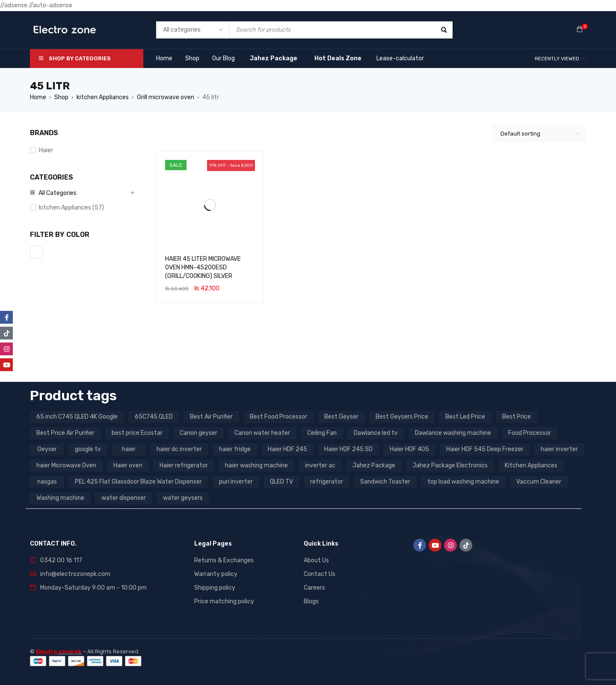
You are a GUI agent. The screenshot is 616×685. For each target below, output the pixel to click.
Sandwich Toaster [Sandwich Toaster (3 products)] (385, 482)
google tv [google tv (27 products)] (88, 449)
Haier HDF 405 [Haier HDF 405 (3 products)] (409, 449)
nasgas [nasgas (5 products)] (47, 482)
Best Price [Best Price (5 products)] (517, 417)
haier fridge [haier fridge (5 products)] (235, 449)
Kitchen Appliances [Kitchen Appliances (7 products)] (531, 465)
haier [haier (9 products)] (129, 449)
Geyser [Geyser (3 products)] (47, 449)
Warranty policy (216, 574)
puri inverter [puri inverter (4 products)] (236, 482)
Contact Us (320, 574)
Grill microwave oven (166, 97)
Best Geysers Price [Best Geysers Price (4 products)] (402, 417)
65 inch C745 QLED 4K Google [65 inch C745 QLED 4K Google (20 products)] (77, 417)
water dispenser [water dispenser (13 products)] (124, 498)
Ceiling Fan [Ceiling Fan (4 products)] (322, 433)
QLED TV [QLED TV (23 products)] (281, 482)
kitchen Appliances (103, 97)
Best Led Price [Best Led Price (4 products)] (465, 417)
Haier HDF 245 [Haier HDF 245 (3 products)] (287, 449)
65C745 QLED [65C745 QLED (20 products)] (154, 417)
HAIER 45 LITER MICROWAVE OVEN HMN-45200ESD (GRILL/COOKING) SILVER (203, 267)
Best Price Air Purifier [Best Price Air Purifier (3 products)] (65, 433)
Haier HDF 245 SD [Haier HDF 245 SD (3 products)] (348, 449)
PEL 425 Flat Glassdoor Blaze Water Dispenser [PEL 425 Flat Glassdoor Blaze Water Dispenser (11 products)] (138, 482)
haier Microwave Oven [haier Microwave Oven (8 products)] (66, 465)
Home (38, 97)
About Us (316, 560)
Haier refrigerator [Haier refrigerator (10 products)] (184, 465)
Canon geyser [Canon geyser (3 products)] (198, 433)
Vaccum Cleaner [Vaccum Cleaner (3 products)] (539, 482)
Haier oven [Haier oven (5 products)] (128, 465)
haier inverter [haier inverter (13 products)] (559, 449)
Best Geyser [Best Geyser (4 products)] (341, 417)
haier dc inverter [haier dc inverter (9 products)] (179, 449)
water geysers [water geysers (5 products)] (183, 498)
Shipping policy (215, 588)
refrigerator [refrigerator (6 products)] (327, 482)
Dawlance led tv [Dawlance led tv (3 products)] (376, 433)
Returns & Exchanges (224, 560)
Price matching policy (224, 601)
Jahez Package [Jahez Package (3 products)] (374, 465)
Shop (61, 97)
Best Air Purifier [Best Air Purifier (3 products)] (211, 417)
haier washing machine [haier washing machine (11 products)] (256, 465)
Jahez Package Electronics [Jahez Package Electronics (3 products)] (450, 465)
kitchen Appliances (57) (71, 208)
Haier (46, 150)
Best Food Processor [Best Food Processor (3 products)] (278, 417)
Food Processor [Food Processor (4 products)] (530, 433)
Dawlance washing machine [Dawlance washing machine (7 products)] (453, 433)
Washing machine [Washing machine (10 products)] (60, 498)
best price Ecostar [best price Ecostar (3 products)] (137, 433)
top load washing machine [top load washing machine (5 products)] (463, 482)
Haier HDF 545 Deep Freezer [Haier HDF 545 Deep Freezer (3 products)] (485, 449)
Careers (314, 588)
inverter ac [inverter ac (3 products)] (320, 465)
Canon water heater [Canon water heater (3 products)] (262, 433)
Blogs (311, 601)
